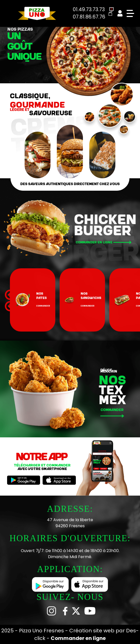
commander (43, 330)
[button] (10, 330)
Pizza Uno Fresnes (42, 631)
